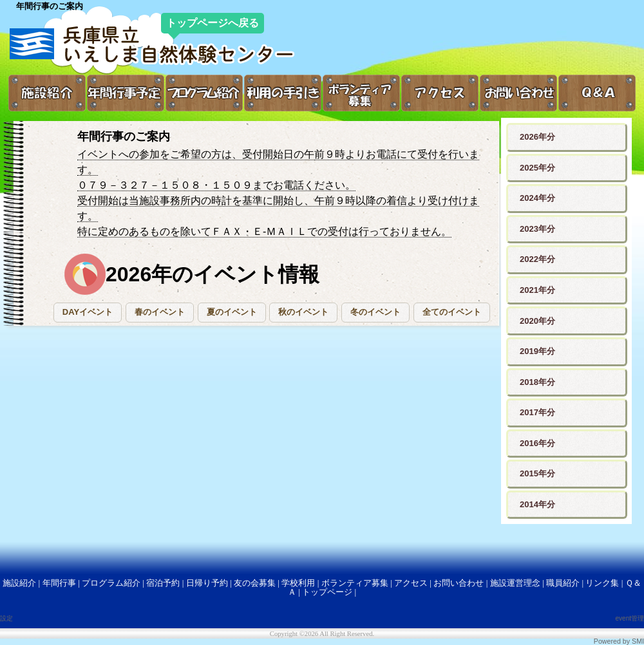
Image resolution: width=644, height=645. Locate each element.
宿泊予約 (163, 583)
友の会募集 (255, 583)
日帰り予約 (207, 583)
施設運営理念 (515, 583)
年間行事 (59, 583)
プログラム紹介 (111, 583)
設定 (6, 618)
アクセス (411, 583)
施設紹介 (19, 583)
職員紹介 (563, 583)
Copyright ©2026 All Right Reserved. (322, 634)
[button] (88, 313)
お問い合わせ (459, 583)
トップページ (327, 592)
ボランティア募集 (355, 583)
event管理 (630, 618)
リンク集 (602, 583)
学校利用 (298, 583)
